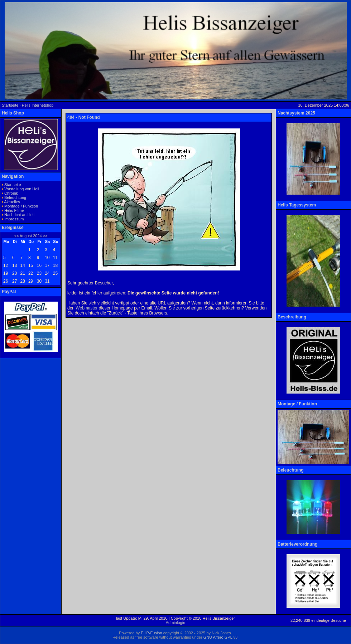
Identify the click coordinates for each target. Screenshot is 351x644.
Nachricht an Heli (19, 215)
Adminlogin (175, 623)
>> (45, 236)
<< (16, 236)
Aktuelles (12, 202)
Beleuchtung (15, 197)
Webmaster (86, 308)
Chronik (11, 193)
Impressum (14, 219)
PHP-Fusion (151, 633)
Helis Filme (14, 210)
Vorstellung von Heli (22, 189)
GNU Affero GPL (218, 637)
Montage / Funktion (21, 206)
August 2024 (31, 236)
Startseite (13, 185)
